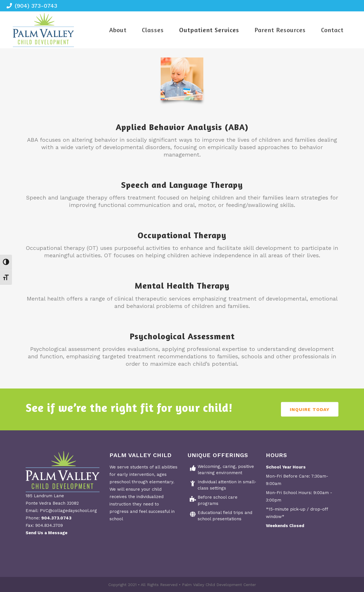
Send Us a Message (46, 533)
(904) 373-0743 (36, 6)
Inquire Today (310, 409)
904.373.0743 (56, 518)
